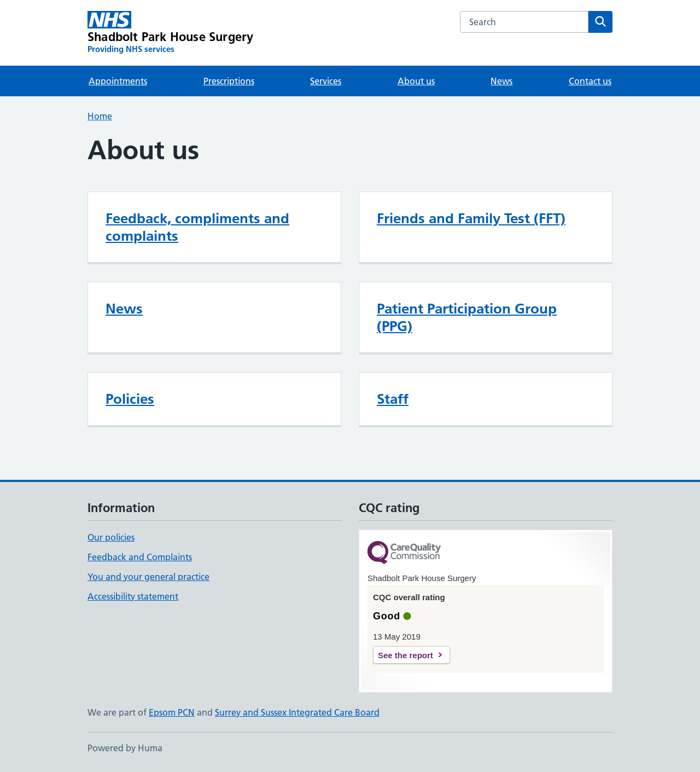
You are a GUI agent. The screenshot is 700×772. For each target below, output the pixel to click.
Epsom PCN (172, 712)
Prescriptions (229, 81)
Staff (393, 399)
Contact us (590, 81)
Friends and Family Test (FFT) (471, 218)
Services (326, 81)
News (501, 81)
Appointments (118, 81)
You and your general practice (148, 577)
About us (416, 81)
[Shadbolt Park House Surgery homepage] (170, 33)
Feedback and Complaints (140, 557)
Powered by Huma (125, 748)
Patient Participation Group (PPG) (467, 317)
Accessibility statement (133, 596)
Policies (130, 399)
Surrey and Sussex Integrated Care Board (297, 712)
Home (100, 116)
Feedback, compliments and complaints (197, 227)
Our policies (111, 537)
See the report (406, 655)
